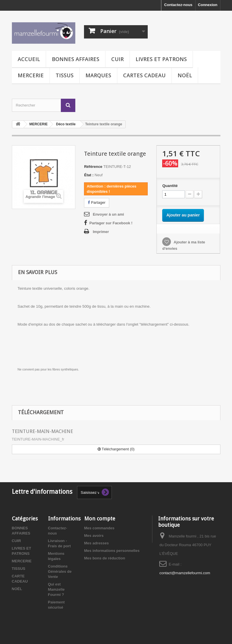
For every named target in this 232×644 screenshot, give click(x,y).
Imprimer (101, 232)
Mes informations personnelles (112, 551)
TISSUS (65, 75)
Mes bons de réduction (105, 558)
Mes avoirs (94, 536)
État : (89, 175)
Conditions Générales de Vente (60, 571)
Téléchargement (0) (116, 449)
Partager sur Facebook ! (111, 223)
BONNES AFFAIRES (76, 59)
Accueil (29, 59)
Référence (93, 167)
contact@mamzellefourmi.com (185, 573)
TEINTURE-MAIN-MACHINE (42, 431)
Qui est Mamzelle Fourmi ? (56, 589)
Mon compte (100, 519)
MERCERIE (31, 75)
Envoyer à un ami (108, 214)
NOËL (185, 75)
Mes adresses (97, 543)
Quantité (170, 186)
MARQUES (98, 75)
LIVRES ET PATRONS (161, 59)
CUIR (117, 59)
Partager (96, 202)
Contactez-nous (178, 5)
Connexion (208, 5)
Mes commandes (99, 528)
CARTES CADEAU (144, 75)
